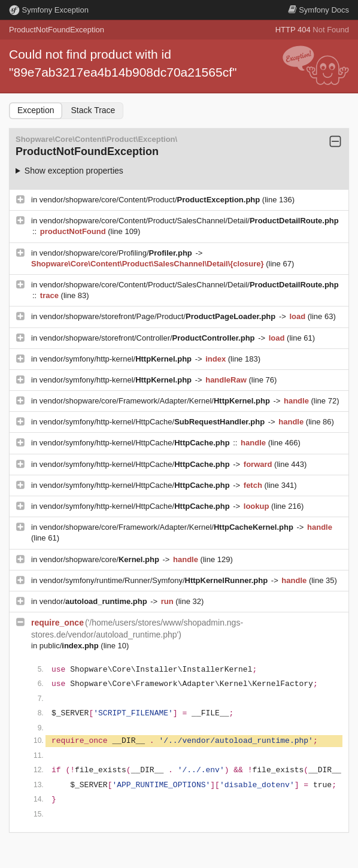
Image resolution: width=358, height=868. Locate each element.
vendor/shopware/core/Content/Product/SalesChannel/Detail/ (189, 221)
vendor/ (95, 601)
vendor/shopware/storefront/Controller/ (148, 338)
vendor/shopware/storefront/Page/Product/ (159, 316)
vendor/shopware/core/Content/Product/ (151, 200)
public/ (70, 646)
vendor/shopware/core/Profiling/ (117, 253)
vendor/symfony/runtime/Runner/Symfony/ (155, 580)
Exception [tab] (36, 110)
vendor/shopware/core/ (101, 559)
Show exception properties (74, 171)
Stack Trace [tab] (93, 110)
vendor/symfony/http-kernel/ (117, 359)
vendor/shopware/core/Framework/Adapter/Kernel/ (156, 401)
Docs (318, 10)
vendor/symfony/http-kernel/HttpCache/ (153, 422)
